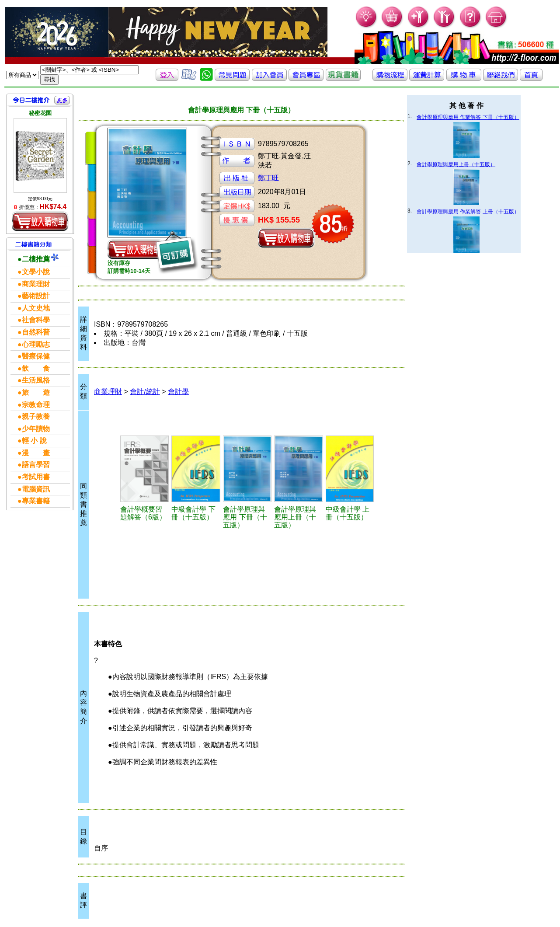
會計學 (178, 392)
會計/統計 (145, 392)
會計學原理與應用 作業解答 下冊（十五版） (468, 117)
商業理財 (108, 392)
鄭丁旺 (268, 178)
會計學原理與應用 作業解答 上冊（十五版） (468, 212)
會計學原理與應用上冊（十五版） (456, 164)
